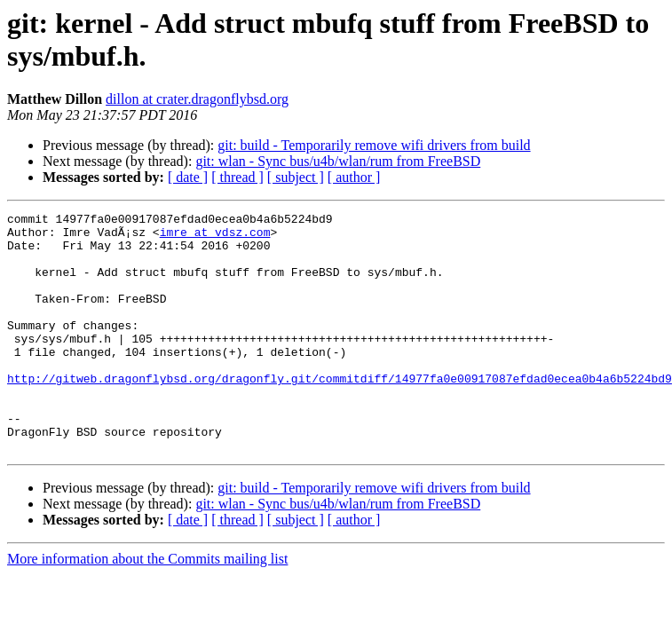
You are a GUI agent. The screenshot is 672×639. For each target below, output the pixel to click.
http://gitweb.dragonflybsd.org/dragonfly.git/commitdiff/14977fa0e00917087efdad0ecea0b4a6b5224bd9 (340, 413)
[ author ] (354, 177)
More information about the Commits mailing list (147, 607)
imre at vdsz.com (215, 237)
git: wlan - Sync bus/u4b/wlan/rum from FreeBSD (338, 161)
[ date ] (188, 177)
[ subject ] (296, 177)
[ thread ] (237, 177)
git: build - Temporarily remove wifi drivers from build (374, 145)
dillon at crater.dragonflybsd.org (197, 99)
